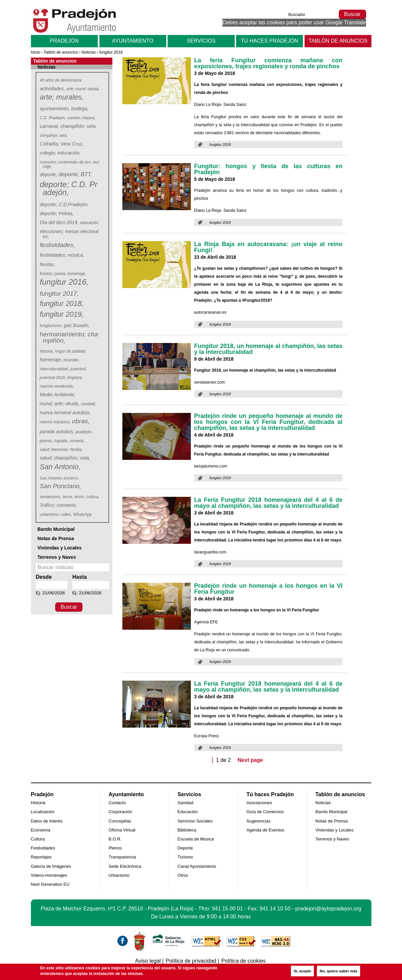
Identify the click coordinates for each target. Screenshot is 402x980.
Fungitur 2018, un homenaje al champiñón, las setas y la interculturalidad (268, 349)
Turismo (185, 857)
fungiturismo (51, 326)
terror (68, 497)
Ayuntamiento (133, 41)
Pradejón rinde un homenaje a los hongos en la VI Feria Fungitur (268, 589)
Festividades (43, 848)
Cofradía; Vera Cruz (62, 144)
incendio (72, 360)
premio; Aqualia (54, 441)
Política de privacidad (191, 961)
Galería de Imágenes (51, 866)
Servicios (201, 41)
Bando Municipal (56, 529)
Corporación (120, 812)
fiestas (48, 264)
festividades (57, 245)
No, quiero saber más (338, 971)
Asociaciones (259, 803)
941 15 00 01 (227, 909)
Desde (44, 577)
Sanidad (186, 803)
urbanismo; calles (56, 514)
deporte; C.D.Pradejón (64, 204)
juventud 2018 (53, 378)
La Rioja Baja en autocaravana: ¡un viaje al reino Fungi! (268, 247)
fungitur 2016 (64, 282)
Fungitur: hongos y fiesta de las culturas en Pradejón (268, 169)
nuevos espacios (55, 422)
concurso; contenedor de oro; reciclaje (70, 164)
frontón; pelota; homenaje (63, 274)
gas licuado (77, 325)
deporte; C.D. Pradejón (69, 189)
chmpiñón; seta (54, 136)
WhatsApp (83, 514)
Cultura (38, 839)
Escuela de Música (196, 839)
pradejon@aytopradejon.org (328, 909)
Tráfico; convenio (59, 505)
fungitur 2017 (59, 294)
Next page (250, 760)
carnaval (50, 126)
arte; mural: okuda (83, 89)
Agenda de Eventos (265, 830)
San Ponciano (60, 486)
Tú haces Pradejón (269, 41)
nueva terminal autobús (66, 413)
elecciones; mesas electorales (70, 234)
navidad (88, 404)
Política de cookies (243, 961)
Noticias (89, 52)
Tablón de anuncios (338, 41)
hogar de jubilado (71, 351)
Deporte (185, 848)
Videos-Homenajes (49, 875)
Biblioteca (187, 830)
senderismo (51, 497)
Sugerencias (258, 821)
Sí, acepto (302, 971)
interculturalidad (55, 369)
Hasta (80, 577)
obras (80, 421)
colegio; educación (60, 153)
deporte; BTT (75, 174)
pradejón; (85, 432)
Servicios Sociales (195, 821)
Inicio (36, 52)
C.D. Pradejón (53, 118)
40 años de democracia (61, 80)
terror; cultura (87, 497)
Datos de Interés (47, 821)
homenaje (51, 360)
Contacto (117, 803)
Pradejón (64, 41)
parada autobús (57, 432)
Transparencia (122, 857)
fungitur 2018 (62, 304)
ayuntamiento (55, 109)
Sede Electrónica (125, 866)
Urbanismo (119, 875)
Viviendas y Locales (60, 548)
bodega (80, 109)
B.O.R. (115, 839)
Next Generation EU (50, 884)
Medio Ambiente (58, 395)
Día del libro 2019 (59, 222)
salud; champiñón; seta (65, 458)
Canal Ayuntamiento (197, 866)
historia (47, 351)
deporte (49, 174)
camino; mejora (81, 118)
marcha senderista (57, 386)
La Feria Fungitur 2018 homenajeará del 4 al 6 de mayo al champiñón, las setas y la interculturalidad (268, 503)
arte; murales (62, 97)
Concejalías (120, 821)
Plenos (115, 848)
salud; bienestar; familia (62, 450)
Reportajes (41, 857)
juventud (79, 369)
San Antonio (60, 467)
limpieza (75, 378)
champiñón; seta (79, 126)
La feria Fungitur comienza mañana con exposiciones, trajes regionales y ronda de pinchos (268, 63)
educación (90, 223)
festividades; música (62, 255)
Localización (43, 812)
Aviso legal (148, 961)
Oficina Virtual (122, 830)
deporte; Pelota (57, 213)
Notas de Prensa (56, 538)
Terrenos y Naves (57, 557)
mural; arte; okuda (60, 404)
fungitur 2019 (62, 315)
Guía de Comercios (265, 812)
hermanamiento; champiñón (70, 337)
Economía (41, 830)
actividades (53, 89)
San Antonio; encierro (60, 478)
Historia (38, 803)
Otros (183, 875)
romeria (77, 441)
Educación (188, 812)
